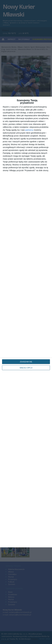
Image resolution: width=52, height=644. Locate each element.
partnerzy (29, 130)
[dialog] (26, 322)
